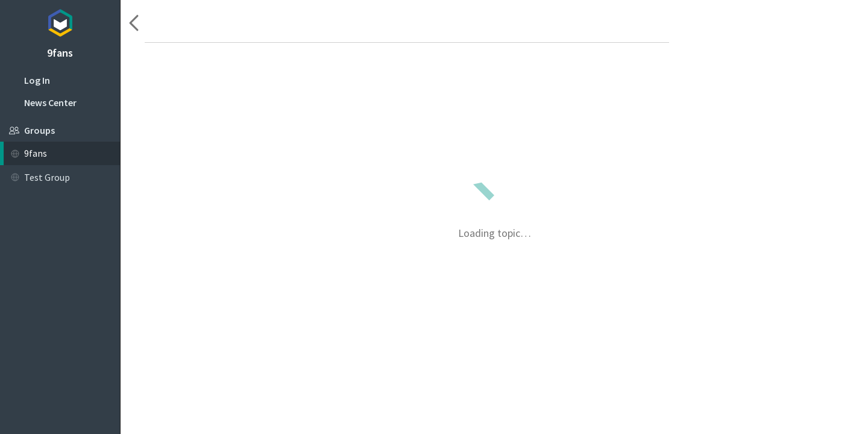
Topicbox (60, 21)
